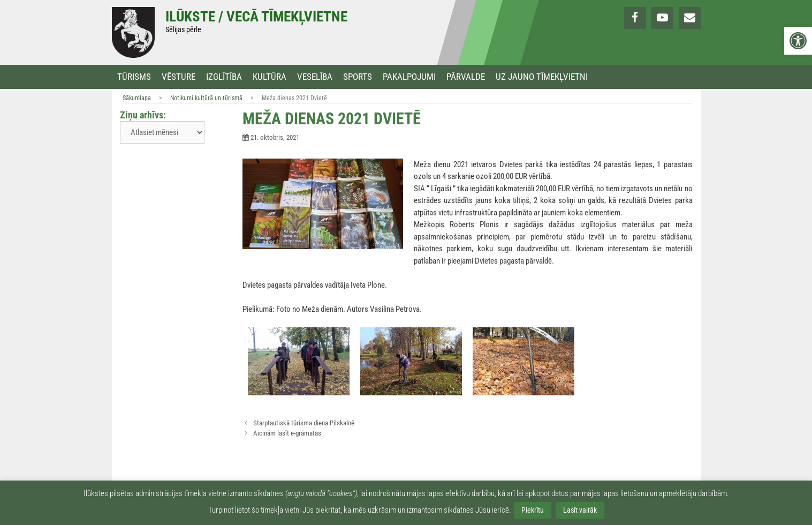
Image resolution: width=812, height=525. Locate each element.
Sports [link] (358, 77)
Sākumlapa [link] (137, 98)
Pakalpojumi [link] (409, 77)
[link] (798, 41)
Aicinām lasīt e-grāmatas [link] (287, 433)
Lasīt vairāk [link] (580, 510)
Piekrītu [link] (533, 510)
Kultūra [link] (270, 77)
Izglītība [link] (224, 77)
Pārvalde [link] (466, 77)
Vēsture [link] (179, 77)
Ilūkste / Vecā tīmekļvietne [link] (256, 17)
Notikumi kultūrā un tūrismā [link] (206, 98)
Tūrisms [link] (134, 77)
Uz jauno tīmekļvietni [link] (542, 77)
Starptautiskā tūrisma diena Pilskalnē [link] (304, 423)
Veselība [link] (315, 77)
